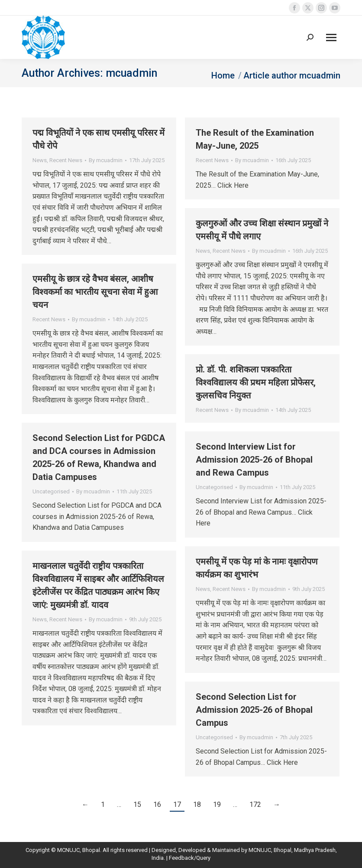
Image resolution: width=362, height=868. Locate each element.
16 (157, 804)
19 (217, 804)
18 (197, 804)
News (40, 160)
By (106, 160)
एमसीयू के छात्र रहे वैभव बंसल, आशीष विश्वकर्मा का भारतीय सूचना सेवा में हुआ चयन (95, 292)
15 (137, 804)
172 (255, 804)
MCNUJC (260, 850)
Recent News (66, 160)
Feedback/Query (190, 858)
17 (177, 804)
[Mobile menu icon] (331, 38)
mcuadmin (131, 73)
